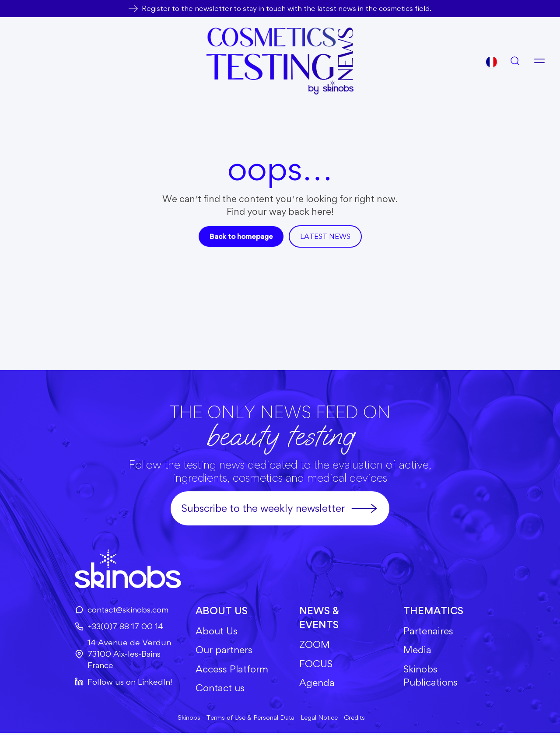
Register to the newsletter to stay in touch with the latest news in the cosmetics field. (287, 8)
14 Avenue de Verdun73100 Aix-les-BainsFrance (120, 655)
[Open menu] (539, 61)
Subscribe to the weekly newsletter (280, 508)
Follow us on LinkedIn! (120, 683)
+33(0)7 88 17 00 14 (116, 626)
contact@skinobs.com (119, 610)
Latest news (326, 236)
